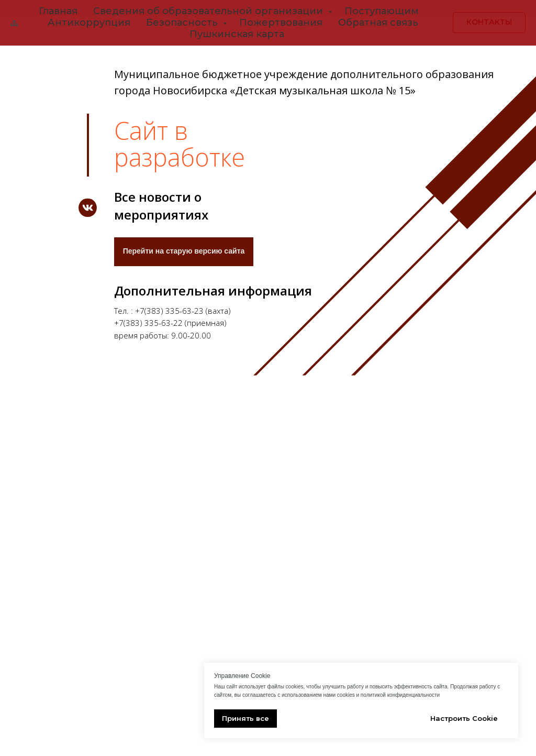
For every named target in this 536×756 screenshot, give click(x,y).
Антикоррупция (89, 23)
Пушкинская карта (237, 34)
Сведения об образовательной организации (209, 11)
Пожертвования (281, 23)
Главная (58, 11)
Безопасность (183, 23)
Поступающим (382, 11)
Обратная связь (378, 23)
